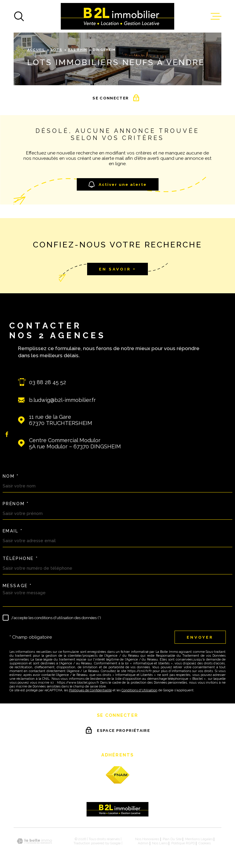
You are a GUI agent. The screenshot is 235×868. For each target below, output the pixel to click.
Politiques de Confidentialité (90, 690)
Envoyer (200, 637)
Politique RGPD (183, 843)
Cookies (205, 843)
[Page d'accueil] (117, 16)
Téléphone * (20, 558)
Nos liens (160, 843)
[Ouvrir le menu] (216, 16)
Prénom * (16, 504)
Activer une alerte (117, 185)
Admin (143, 843)
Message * (17, 586)
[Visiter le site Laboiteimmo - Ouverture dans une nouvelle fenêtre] (34, 841)
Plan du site (172, 839)
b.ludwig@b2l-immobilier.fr (62, 400)
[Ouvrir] (19, 16)
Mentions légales (199, 839)
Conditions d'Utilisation (139, 690)
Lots (56, 50)
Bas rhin (77, 50)
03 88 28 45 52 (48, 382)
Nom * (11, 476)
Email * (13, 531)
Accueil (36, 50)
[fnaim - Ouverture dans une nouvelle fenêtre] (118, 775)
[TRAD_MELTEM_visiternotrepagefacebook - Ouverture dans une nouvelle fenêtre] (7, 434)
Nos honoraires (147, 839)
